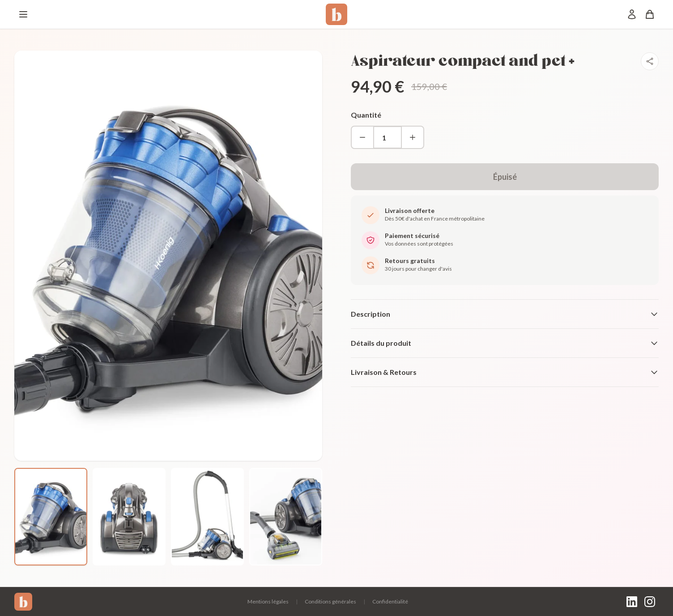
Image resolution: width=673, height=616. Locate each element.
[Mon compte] (632, 14)
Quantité (366, 115)
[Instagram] (650, 602)
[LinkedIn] (632, 602)
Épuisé (505, 177)
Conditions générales (330, 601)
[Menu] (23, 14)
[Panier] (650, 14)
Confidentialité (390, 601)
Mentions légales (268, 601)
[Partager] (650, 61)
